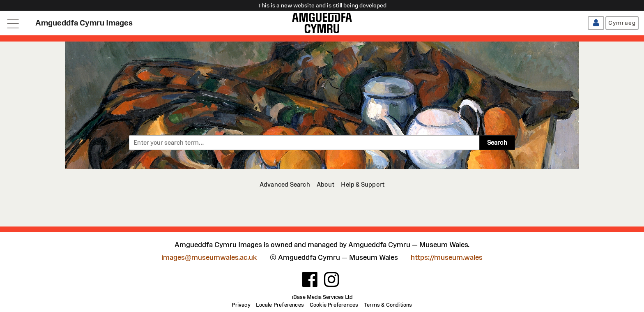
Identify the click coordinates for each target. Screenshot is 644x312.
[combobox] (304, 142)
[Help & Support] (363, 184)
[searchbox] (304, 142)
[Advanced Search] (285, 184)
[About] (325, 184)
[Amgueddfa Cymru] (322, 23)
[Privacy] (241, 305)
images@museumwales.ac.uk (209, 258)
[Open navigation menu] (13, 23)
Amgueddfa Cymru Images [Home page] (84, 23)
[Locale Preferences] (280, 305)
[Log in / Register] (596, 23)
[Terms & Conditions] (388, 305)
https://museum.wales (447, 258)
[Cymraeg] (622, 23)
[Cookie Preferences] (334, 305)
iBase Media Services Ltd (322, 297)
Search (497, 142)
